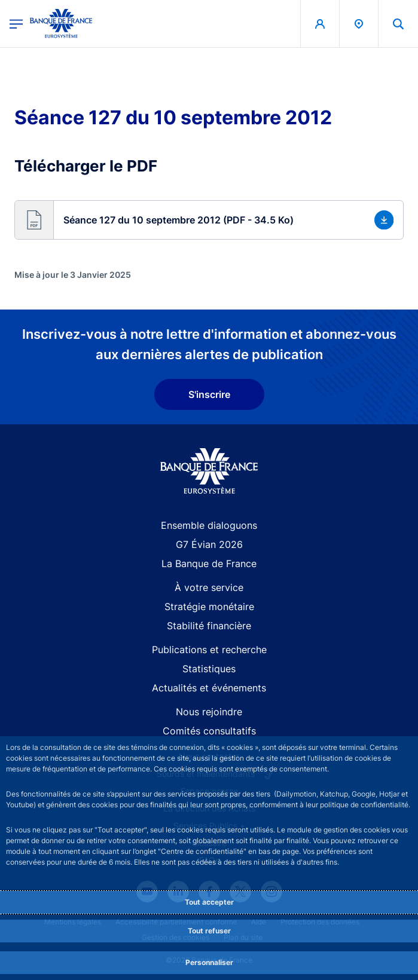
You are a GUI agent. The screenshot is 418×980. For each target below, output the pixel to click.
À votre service (209, 587)
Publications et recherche (209, 650)
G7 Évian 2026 (209, 544)
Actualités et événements (209, 688)
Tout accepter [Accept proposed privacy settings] (209, 902)
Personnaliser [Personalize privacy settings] (209, 962)
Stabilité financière (209, 626)
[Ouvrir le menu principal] (16, 24)
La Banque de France (209, 563)
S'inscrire (209, 394)
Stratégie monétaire (209, 607)
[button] (209, 220)
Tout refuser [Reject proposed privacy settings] (209, 931)
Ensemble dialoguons (209, 525)
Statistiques (209, 669)
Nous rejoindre (209, 712)
